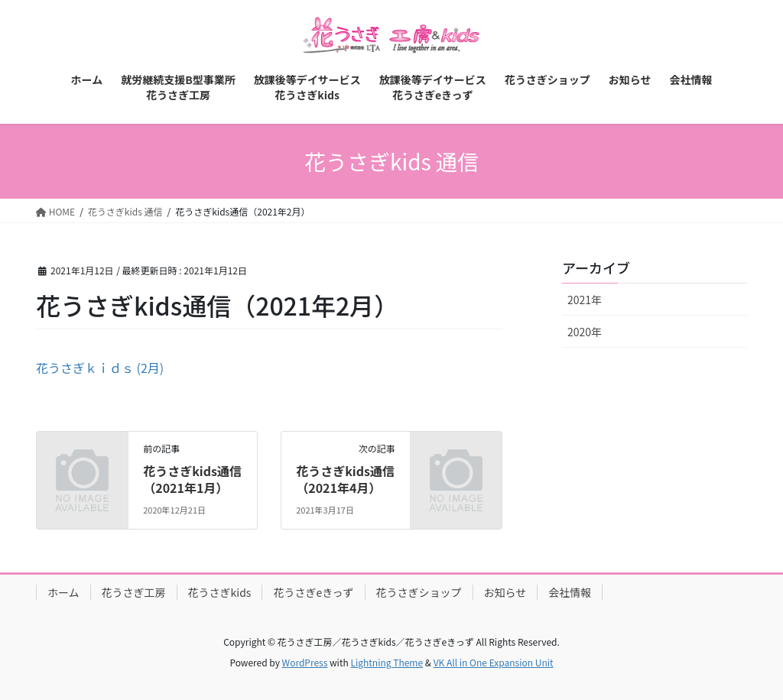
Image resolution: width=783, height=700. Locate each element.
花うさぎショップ (419, 592)
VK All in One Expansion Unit (494, 662)
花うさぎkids (220, 592)
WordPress (305, 662)
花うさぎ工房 (134, 592)
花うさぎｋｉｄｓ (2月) (100, 368)
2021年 (585, 300)
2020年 (585, 332)
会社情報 (570, 592)
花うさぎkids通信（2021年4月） (345, 479)
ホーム (63, 592)
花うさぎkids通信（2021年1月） (192, 479)
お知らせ (505, 592)
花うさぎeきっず (313, 592)
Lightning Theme (387, 662)
